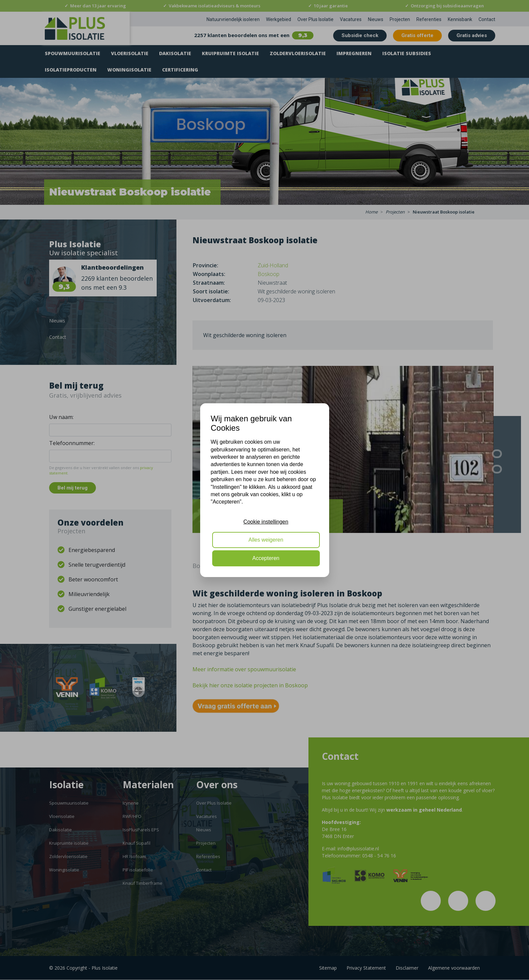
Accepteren (266, 558)
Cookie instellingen (266, 522)
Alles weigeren (266, 540)
